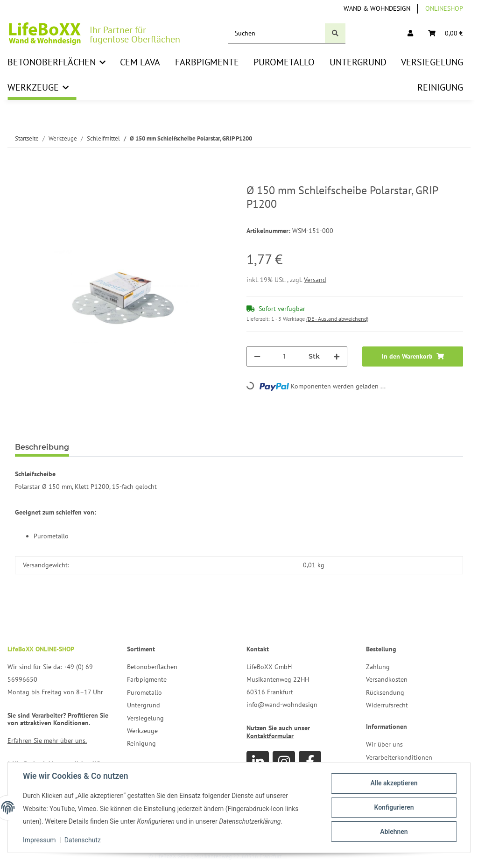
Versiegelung (145, 718)
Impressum (39, 840)
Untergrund (144, 705)
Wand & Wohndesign (377, 8)
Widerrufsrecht (387, 705)
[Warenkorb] (446, 33)
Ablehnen (394, 832)
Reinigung (141, 743)
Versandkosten (387, 679)
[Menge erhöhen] (337, 356)
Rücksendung (385, 692)
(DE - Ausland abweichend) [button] (337, 319)
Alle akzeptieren (394, 783)
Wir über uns (384, 744)
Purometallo (144, 692)
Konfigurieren (394, 807)
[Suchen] (277, 33)
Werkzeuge (142, 731)
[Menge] (285, 356)
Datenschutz (83, 840)
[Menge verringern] (257, 356)
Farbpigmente (147, 679)
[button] (410, 33)
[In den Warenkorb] (22, 179)
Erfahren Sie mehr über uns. (47, 741)
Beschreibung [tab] (42, 447)
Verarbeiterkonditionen (399, 757)
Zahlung (378, 667)
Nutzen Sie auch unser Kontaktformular (278, 732)
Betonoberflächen (152, 667)
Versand (315, 280)
